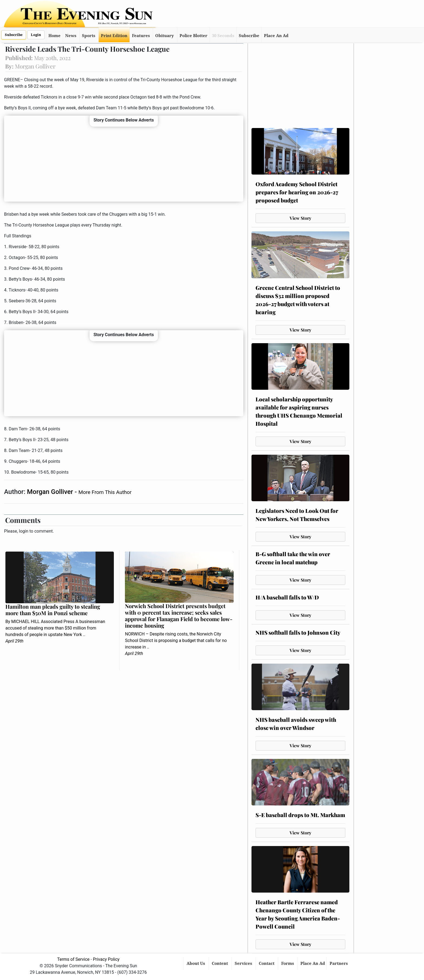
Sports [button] (89, 36)
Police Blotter (193, 36)
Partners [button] (339, 963)
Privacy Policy (106, 959)
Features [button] (141, 36)
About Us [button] (196, 963)
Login (36, 35)
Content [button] (220, 963)
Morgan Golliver (51, 492)
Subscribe (14, 35)
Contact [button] (267, 963)
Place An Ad (276, 36)
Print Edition (114, 36)
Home (54, 36)
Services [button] (244, 963)
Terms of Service (73, 959)
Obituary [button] (165, 36)
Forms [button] (288, 963)
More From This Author (105, 492)
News (71, 36)
